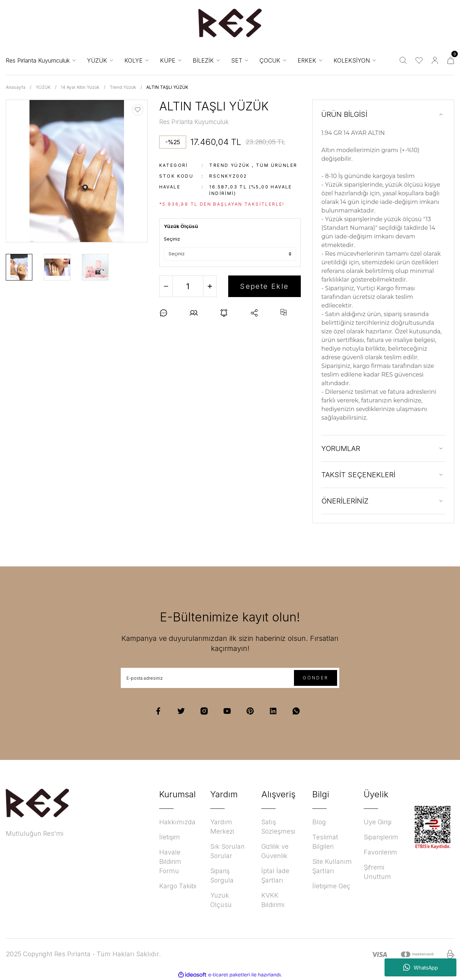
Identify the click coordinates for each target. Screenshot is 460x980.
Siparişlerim (381, 837)
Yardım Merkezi (222, 827)
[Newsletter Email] (230, 678)
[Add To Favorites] (138, 110)
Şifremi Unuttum (377, 872)
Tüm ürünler (277, 165)
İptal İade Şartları (275, 876)
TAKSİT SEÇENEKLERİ (358, 475)
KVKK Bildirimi (273, 900)
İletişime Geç (331, 886)
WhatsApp (421, 967)
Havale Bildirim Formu (170, 862)
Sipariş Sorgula (222, 876)
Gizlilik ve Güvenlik (275, 851)
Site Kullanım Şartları (332, 866)
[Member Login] (435, 60)
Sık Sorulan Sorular (227, 851)
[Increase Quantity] (210, 286)
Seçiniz (172, 239)
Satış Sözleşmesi (278, 827)
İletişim (170, 837)
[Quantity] (188, 286)
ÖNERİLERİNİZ (345, 501)
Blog (319, 822)
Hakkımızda (177, 822)
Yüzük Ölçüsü (221, 900)
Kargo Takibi (178, 886)
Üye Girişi (378, 822)
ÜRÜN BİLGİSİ (344, 114)
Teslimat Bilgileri (325, 842)
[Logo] (230, 23)
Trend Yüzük (229, 165)
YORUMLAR (341, 448)
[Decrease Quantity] (166, 286)
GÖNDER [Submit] (316, 678)
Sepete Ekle (264, 286)
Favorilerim (380, 852)
